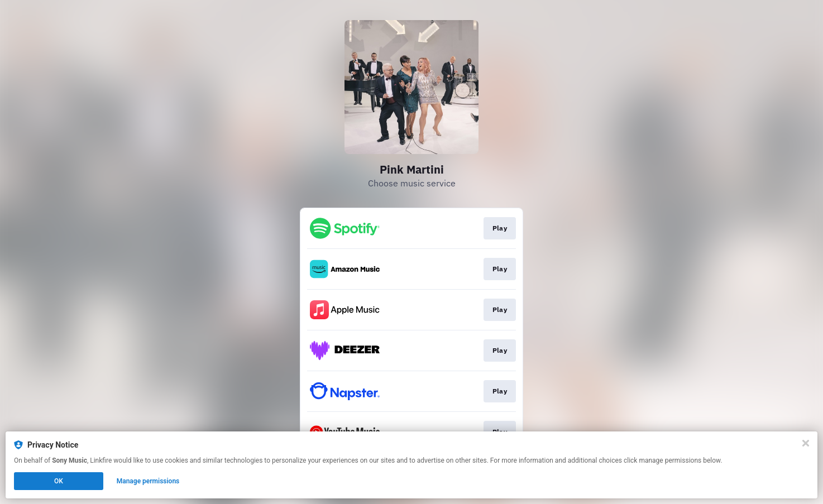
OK (59, 481)
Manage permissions (148, 481)
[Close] (806, 443)
